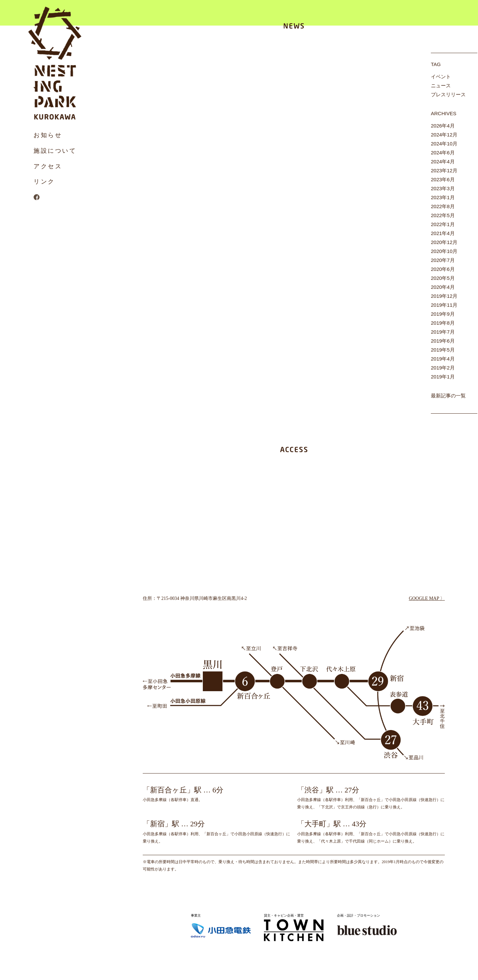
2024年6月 (443, 153)
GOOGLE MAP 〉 (427, 598)
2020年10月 (444, 251)
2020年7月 (443, 260)
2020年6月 (443, 269)
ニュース (441, 85)
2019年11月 (444, 305)
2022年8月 (443, 206)
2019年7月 (443, 332)
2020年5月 (443, 278)
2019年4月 (443, 359)
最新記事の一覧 (448, 396)
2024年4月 (443, 162)
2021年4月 (443, 233)
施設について (55, 151)
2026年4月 (443, 126)
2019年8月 (443, 323)
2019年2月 (443, 368)
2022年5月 (443, 215)
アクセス (48, 166)
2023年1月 (443, 197)
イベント (441, 77)
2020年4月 (443, 287)
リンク (44, 182)
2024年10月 (444, 144)
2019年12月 (444, 296)
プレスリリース (448, 94)
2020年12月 (444, 242)
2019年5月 (443, 350)
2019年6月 (443, 341)
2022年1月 (443, 224)
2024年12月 (444, 135)
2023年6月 (443, 179)
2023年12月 (444, 170)
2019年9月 (443, 314)
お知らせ (48, 135)
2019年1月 (443, 377)
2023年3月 (443, 188)
